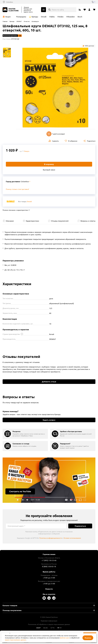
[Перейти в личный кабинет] (89, 10)
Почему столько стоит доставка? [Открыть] (17, 189)
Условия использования (72, 538)
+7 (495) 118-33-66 (49, 560)
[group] (25, 434)
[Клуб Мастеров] (11, 10)
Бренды (35, 17)
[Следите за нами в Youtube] (44, 598)
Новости (49, 589)
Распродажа (21, 17)
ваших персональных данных (16, 640)
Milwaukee (71, 17)
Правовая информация (49, 621)
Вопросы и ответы (88, 221)
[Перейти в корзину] (94, 10)
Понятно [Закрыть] (88, 638)
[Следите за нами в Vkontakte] (49, 598)
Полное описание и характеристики (15, 210)
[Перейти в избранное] (85, 10)
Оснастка (27, 21)
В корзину (49, 164)
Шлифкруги (35, 21)
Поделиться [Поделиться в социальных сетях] (91, 141)
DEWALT (19, 21)
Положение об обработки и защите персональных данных (49, 624)
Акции (8, 17)
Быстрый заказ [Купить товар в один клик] (49, 170)
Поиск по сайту (58, 10)
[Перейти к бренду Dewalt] (11, 201)
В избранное (73, 141)
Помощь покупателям (12, 610)
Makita (52, 17)
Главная (5, 21)
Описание (10, 221)
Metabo (60, 17)
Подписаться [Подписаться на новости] (80, 526)
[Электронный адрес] (36, 526)
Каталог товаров (10, 605)
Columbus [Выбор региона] (9, 2)
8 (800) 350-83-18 (89, 2)
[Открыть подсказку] (22, 334)
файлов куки (65, 638)
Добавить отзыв (49, 382)
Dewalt (44, 17)
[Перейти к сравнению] (80, 10)
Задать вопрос (49, 420)
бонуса (27, 151)
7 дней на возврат (56, 134)
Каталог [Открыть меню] (44, 10)
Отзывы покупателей (60, 221)
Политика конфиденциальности (51, 538)
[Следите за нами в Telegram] (54, 598)
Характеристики (32, 221)
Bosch (80, 17)
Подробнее (49, 480)
